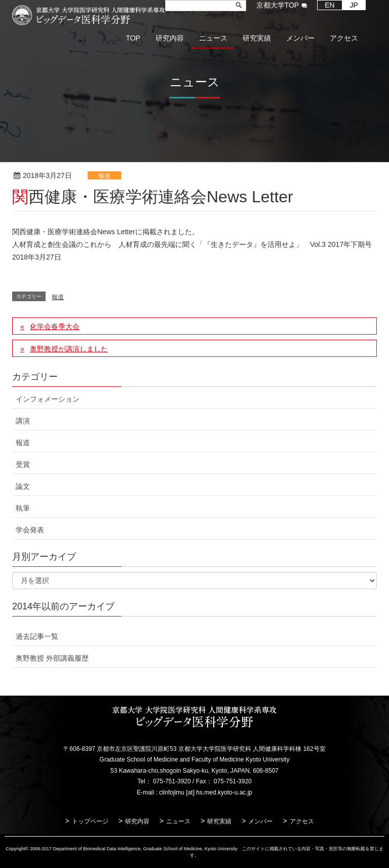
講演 (23, 421)
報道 (104, 176)
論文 (23, 486)
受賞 (23, 464)
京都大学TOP (278, 5)
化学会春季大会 (55, 327)
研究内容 (137, 821)
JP (354, 5)
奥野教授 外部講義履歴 (52, 658)
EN (329, 5)
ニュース (178, 821)
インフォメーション (48, 399)
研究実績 (219, 821)
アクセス (302, 821)
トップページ (90, 821)
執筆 (23, 508)
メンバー (260, 821)
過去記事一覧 (37, 636)
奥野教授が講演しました (69, 349)
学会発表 (30, 530)
